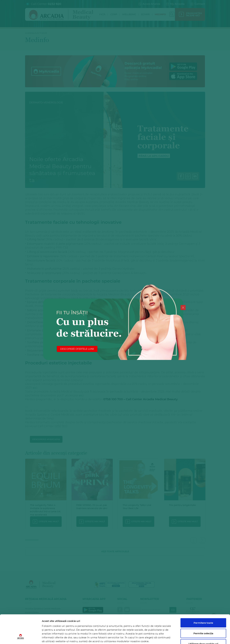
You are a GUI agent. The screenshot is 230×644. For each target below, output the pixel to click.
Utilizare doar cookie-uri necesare (203, 621)
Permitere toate (203, 598)
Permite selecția (203, 609)
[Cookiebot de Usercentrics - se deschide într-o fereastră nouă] (21, 638)
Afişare (165, 638)
